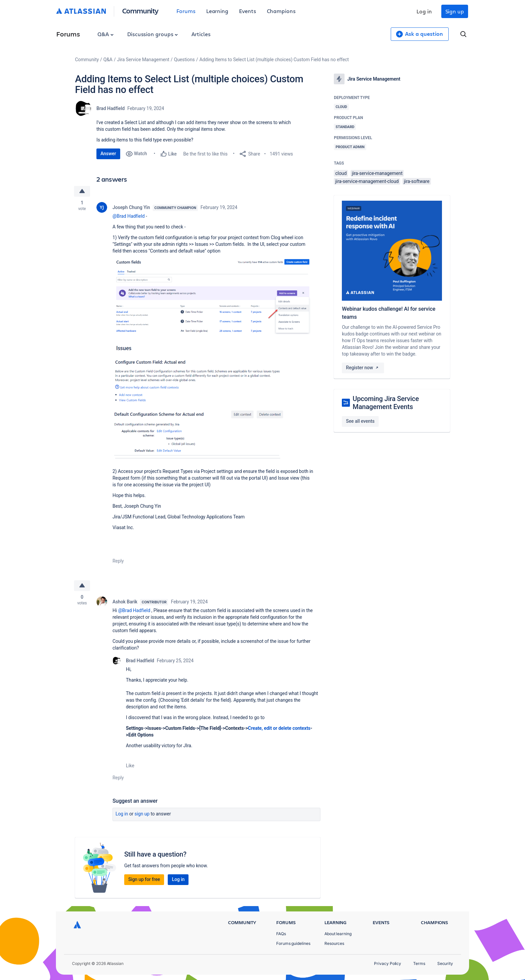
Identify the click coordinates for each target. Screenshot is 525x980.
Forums (186, 11)
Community (140, 11)
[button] (213, 296)
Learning (217, 11)
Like (130, 766)
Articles (201, 34)
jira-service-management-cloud (367, 181)
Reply (118, 561)
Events (248, 11)
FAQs (281, 934)
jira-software (417, 181)
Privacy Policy (388, 963)
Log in (424, 11)
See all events (360, 421)
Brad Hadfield (110, 108)
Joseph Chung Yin (131, 207)
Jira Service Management (143, 60)
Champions (281, 11)
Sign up (455, 11)
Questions (184, 60)
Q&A (105, 34)
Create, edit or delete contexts (279, 728)
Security (445, 963)
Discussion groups (153, 34)
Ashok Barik (125, 602)
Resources (334, 943)
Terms (419, 963)
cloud (341, 173)
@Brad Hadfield (129, 216)
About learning (338, 934)
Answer (108, 154)
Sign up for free (144, 879)
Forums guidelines (293, 943)
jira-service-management (377, 173)
